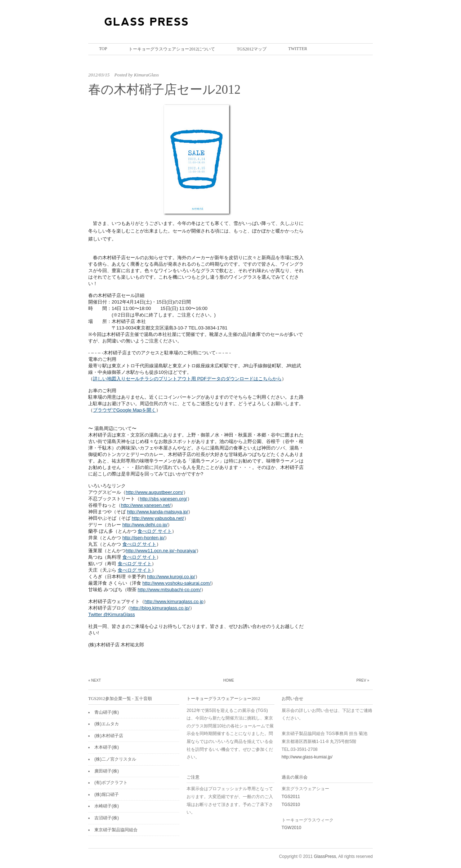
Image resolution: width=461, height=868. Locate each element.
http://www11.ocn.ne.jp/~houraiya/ (161, 551)
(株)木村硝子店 (109, 736)
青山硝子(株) (107, 712)
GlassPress (325, 856)
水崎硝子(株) (107, 806)
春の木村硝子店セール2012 (164, 90)
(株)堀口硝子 (107, 794)
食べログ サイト (155, 531)
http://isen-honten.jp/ (144, 538)
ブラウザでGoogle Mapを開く (124, 410)
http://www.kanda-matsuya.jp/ (158, 512)
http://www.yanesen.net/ (146, 505)
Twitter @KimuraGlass (112, 614)
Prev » (363, 680)
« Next (95, 680)
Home (229, 680)
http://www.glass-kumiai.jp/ (307, 757)
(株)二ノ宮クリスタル (115, 759)
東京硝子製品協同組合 (116, 830)
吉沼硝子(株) (107, 818)
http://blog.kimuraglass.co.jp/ (160, 608)
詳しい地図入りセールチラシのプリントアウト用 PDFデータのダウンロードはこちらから (187, 379)
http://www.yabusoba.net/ (158, 518)
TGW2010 (292, 828)
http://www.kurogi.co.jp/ (171, 577)
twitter (298, 49)
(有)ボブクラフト (111, 783)
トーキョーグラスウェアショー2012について (172, 49)
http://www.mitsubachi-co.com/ (169, 590)
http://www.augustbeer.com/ (155, 492)
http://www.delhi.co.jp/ (145, 525)
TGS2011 (291, 797)
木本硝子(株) (107, 747)
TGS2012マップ (252, 49)
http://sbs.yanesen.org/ (164, 499)
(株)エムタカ (107, 724)
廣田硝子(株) (107, 771)
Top (103, 49)
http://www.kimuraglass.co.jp (174, 601)
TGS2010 (291, 805)
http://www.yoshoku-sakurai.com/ (176, 583)
